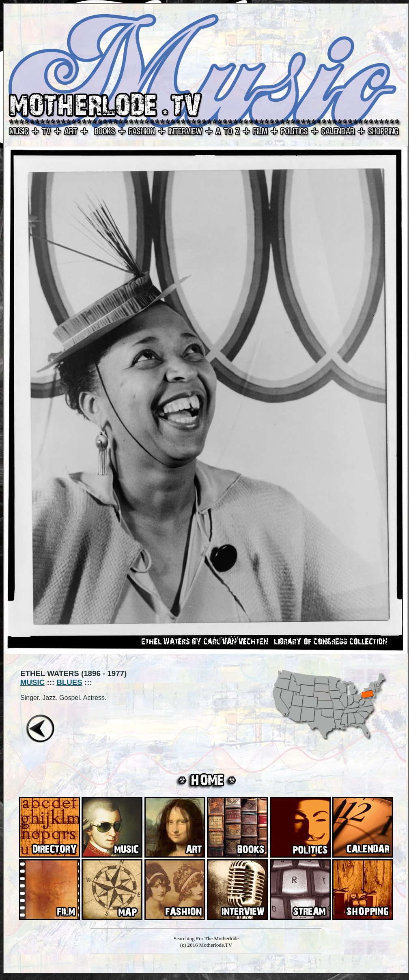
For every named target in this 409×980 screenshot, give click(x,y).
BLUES (69, 682)
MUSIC (32, 682)
